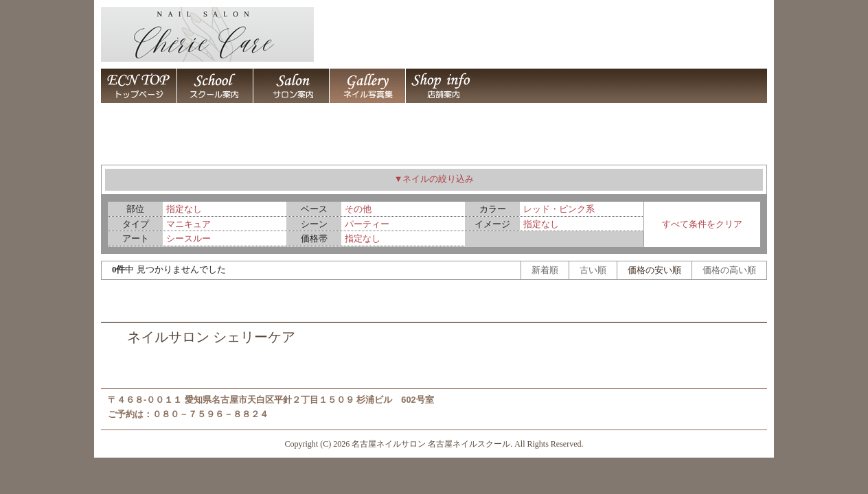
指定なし (184, 209)
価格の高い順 (729, 270)
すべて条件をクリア (702, 224)
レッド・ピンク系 (559, 209)
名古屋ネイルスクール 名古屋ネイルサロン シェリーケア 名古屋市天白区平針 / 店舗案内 (443, 86)
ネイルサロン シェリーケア (211, 337)
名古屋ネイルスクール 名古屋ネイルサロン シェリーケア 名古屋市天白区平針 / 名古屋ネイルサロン (291, 86)
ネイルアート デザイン (367, 86)
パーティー (367, 224)
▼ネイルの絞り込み (434, 179)
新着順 (545, 270)
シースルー (189, 238)
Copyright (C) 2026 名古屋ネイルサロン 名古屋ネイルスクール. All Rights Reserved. (434, 444)
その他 (358, 209)
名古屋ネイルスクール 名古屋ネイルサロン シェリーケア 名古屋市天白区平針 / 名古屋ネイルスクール (215, 86)
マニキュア (189, 224)
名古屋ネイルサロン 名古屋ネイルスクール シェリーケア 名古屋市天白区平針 (139, 86)
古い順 (593, 270)
